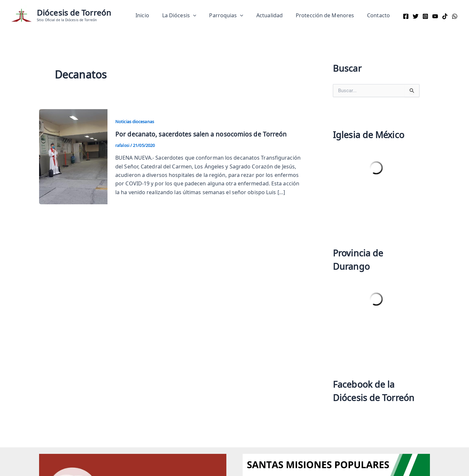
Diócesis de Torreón (74, 13)
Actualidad (276, 15)
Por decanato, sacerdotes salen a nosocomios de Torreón (202, 134)
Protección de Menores (329, 15)
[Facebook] (406, 16)
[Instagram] (425, 16)
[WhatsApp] (455, 16)
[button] (205, 15)
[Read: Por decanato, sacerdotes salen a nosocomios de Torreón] (73, 155)
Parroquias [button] (235, 15)
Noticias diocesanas (137, 121)
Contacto (380, 15)
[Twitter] (416, 16)
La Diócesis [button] (191, 15)
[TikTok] (445, 16)
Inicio (157, 15)
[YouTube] (435, 16)
